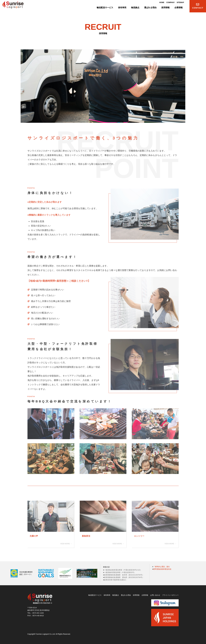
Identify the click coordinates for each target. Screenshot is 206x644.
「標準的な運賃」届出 (161, 566)
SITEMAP (180, 3)
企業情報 (145, 595)
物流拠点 (116, 595)
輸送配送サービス (95, 595)
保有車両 (107, 595)
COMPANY (170, 3)
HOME (162, 3)
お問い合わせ (155, 595)
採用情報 (136, 595)
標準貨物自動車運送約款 (162, 569)
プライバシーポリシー (170, 595)
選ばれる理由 (126, 595)
